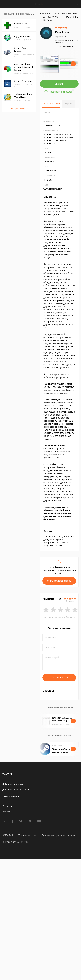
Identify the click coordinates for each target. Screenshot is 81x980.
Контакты (7, 806)
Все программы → (19, 108)
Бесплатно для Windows (66, 42)
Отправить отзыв (59, 678)
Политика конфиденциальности (58, 835)
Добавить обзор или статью (17, 790)
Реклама (7, 812)
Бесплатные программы (52, 14)
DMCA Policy (9, 835)
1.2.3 (60, 37)
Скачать (59, 84)
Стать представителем (59, 581)
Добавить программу (13, 784)
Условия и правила (28, 835)
